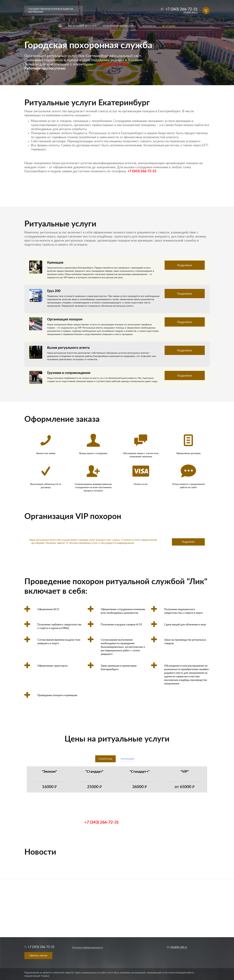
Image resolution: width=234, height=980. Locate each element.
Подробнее (185, 265)
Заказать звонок (38, 956)
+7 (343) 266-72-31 (182, 9)
